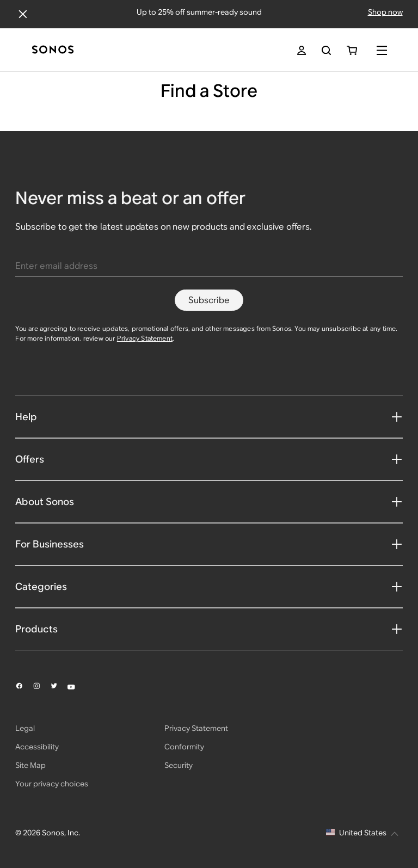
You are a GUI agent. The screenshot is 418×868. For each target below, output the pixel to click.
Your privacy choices (52, 784)
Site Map (30, 765)
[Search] (326, 50)
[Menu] (382, 50)
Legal (25, 728)
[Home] (53, 50)
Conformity (184, 747)
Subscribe (209, 300)
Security (179, 765)
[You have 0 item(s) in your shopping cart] (352, 50)
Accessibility (37, 747)
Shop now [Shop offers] (385, 12)
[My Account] (302, 50)
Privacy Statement (145, 338)
